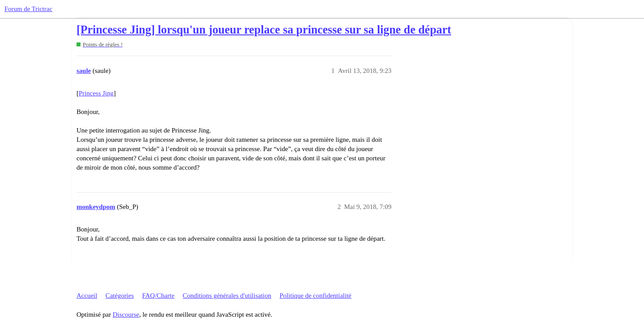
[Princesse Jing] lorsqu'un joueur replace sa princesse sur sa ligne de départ (264, 30)
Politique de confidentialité (315, 296)
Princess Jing (96, 93)
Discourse (126, 315)
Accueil (87, 296)
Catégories (119, 296)
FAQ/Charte (158, 296)
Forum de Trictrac (28, 9)
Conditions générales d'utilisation (227, 296)
